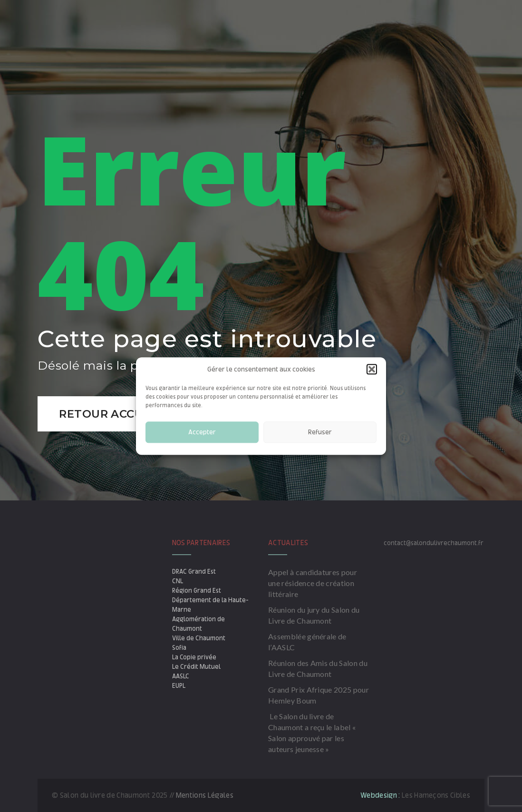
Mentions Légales (205, 795)
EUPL (179, 686)
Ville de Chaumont (199, 638)
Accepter (202, 432)
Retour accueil (111, 414)
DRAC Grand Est (194, 572)
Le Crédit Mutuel (196, 667)
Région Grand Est (197, 591)
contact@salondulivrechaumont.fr (434, 543)
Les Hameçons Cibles (436, 795)
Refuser (320, 432)
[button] (372, 369)
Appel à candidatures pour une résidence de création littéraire (313, 583)
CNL (178, 581)
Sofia (179, 648)
